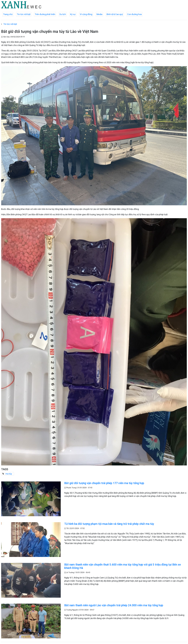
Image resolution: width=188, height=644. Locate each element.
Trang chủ (8, 14)
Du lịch (63, 14)
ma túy (9, 474)
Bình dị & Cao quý (115, 14)
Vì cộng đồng (86, 14)
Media (99, 14)
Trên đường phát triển (45, 14)
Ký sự (73, 14)
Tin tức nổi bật (24, 14)
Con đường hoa (134, 14)
